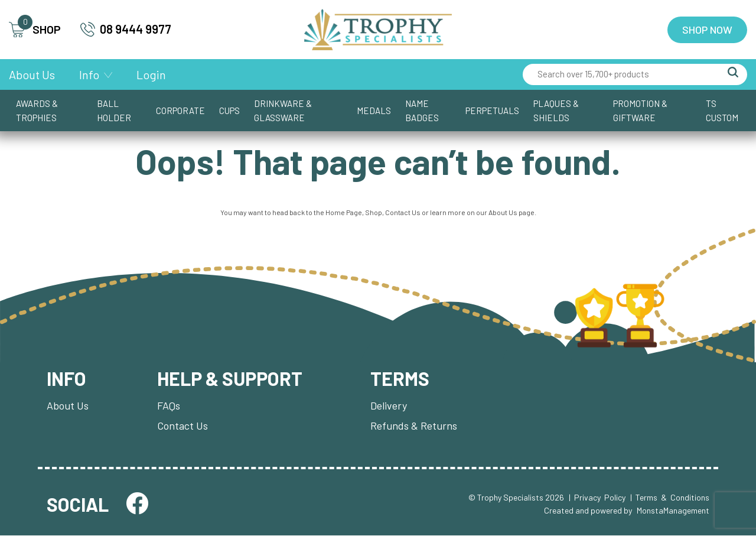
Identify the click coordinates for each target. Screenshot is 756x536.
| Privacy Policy (597, 498)
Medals (374, 111)
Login (151, 74)
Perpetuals (492, 111)
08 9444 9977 (126, 29)
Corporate (180, 111)
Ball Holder (114, 111)
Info (89, 74)
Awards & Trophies (37, 111)
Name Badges (422, 111)
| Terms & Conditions (670, 498)
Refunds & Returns (414, 426)
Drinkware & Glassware (283, 111)
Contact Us (403, 213)
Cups (229, 111)
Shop (374, 213)
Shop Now (707, 30)
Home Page (344, 213)
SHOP (35, 30)
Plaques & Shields (556, 111)
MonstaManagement (673, 511)
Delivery (389, 406)
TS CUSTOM (722, 111)
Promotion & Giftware (640, 111)
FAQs (169, 406)
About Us (32, 74)
